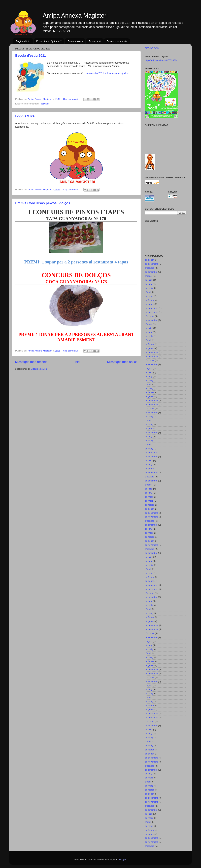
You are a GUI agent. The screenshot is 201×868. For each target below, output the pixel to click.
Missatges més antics (122, 362)
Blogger (122, 860)
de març (149, 296)
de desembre (152, 264)
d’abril (148, 292)
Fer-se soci (95, 41)
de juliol (149, 280)
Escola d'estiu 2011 (31, 56)
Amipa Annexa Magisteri (75, 16)
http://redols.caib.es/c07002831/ (161, 60)
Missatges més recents (31, 362)
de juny (149, 284)
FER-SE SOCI (152, 48)
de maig (149, 288)
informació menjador (116, 73)
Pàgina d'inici (23, 41)
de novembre (152, 312)
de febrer (149, 300)
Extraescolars (75, 41)
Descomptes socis (117, 41)
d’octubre (150, 268)
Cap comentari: (71, 99)
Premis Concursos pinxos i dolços (43, 203)
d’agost (149, 276)
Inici (77, 362)
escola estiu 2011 (94, 73)
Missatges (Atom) (39, 369)
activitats (45, 104)
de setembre (151, 272)
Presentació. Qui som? (49, 41)
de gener (149, 260)
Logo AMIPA (25, 116)
